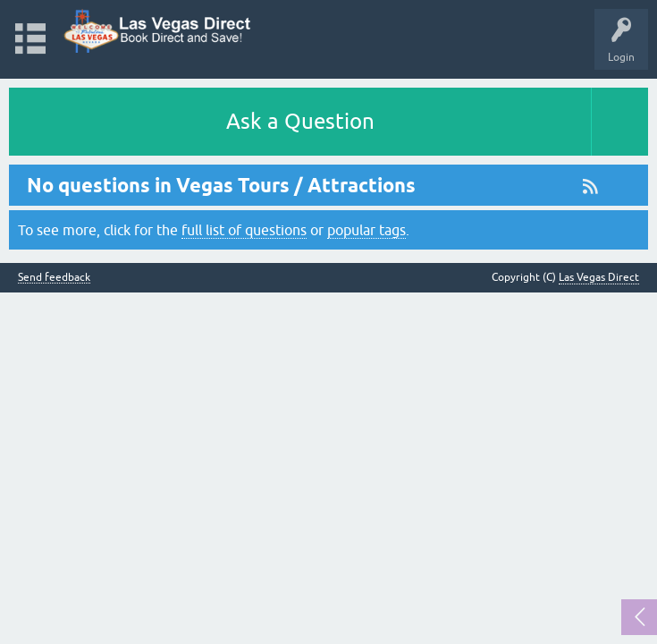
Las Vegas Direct (599, 277)
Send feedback (54, 278)
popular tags (366, 230)
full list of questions (244, 230)
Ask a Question (300, 121)
